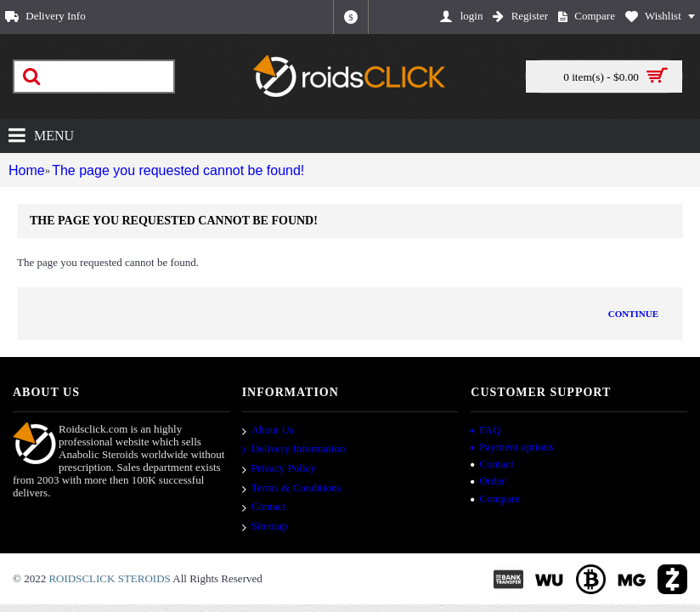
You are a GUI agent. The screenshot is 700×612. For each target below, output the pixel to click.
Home (24, 170)
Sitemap (265, 527)
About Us (268, 431)
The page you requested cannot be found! (164, 170)
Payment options (512, 447)
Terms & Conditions (292, 489)
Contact (264, 507)
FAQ (485, 430)
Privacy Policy (279, 469)
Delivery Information (294, 450)
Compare (495, 499)
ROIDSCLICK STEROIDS (109, 578)
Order (488, 481)
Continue (633, 314)
